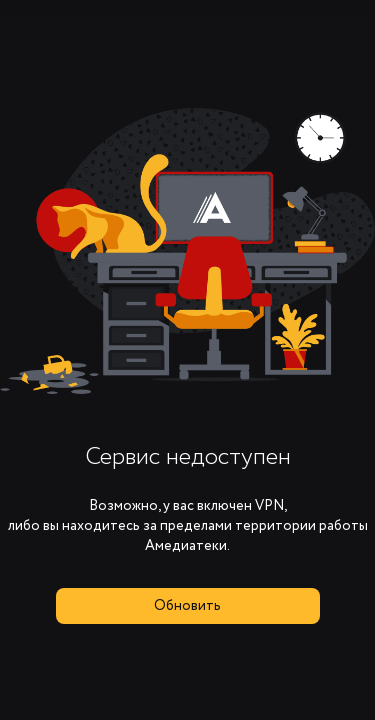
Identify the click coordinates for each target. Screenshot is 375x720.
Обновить (187, 606)
